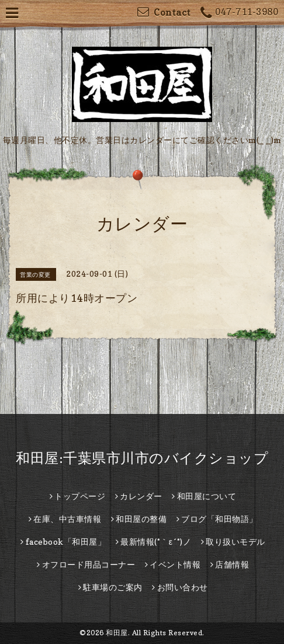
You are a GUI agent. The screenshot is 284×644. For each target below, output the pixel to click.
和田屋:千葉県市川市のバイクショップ (142, 458)
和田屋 (117, 633)
